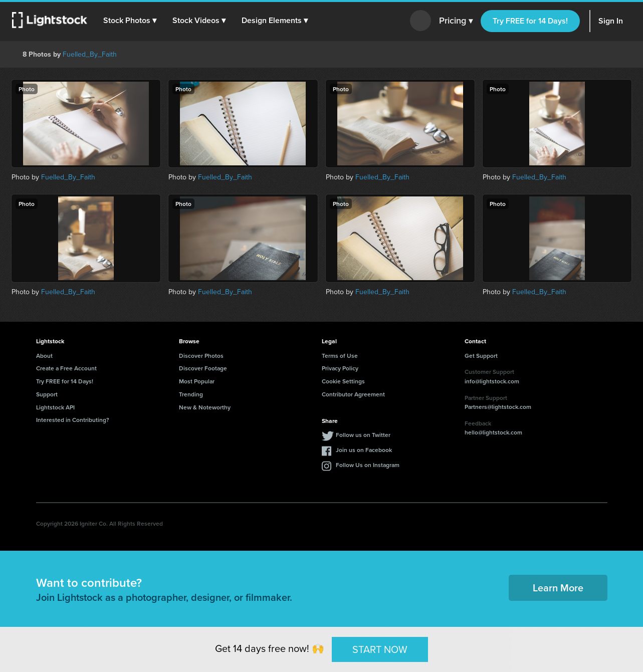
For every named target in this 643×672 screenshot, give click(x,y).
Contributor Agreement (353, 394)
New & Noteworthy (205, 407)
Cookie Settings (343, 381)
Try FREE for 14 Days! (530, 21)
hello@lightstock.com (493, 432)
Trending (191, 394)
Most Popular (197, 381)
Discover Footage (203, 368)
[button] (130, 21)
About (44, 356)
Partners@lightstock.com (498, 407)
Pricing (456, 21)
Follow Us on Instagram (368, 465)
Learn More (558, 588)
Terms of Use (340, 356)
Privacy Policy (340, 368)
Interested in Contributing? (73, 420)
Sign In (611, 21)
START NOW (380, 649)
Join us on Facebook (364, 450)
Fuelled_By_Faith (90, 54)
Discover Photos (201, 356)
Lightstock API (55, 407)
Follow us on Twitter (363, 435)
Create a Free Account (66, 368)
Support (47, 394)
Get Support (481, 356)
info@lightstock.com (492, 381)
